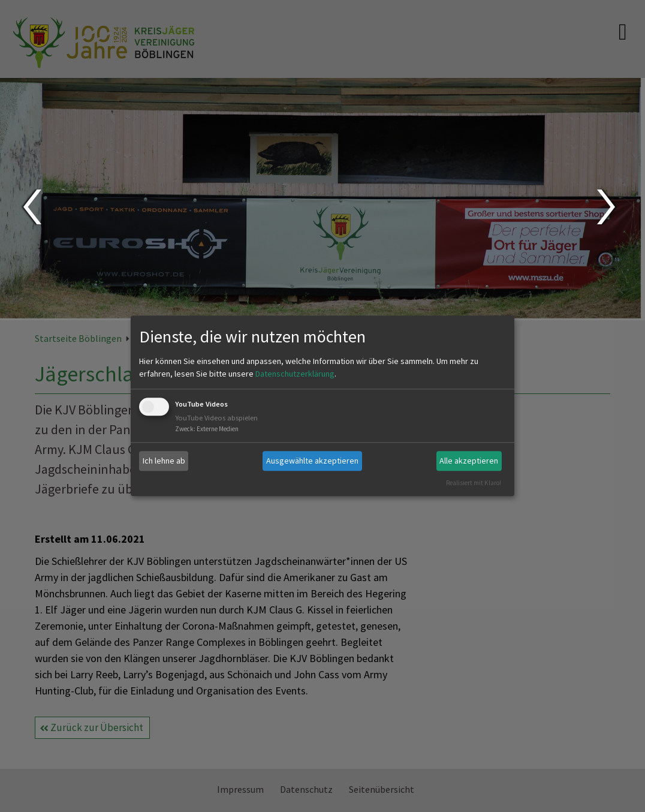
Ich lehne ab (164, 461)
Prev (31, 207)
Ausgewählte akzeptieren (312, 461)
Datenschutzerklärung (295, 374)
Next (608, 207)
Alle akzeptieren (469, 461)
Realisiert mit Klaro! (474, 483)
